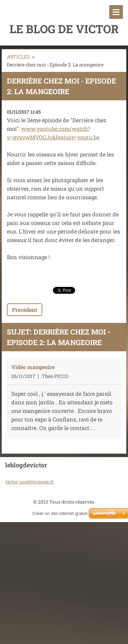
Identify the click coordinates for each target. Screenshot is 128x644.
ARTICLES (18, 57)
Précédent (25, 310)
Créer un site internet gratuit (60, 513)
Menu (116, 12)
